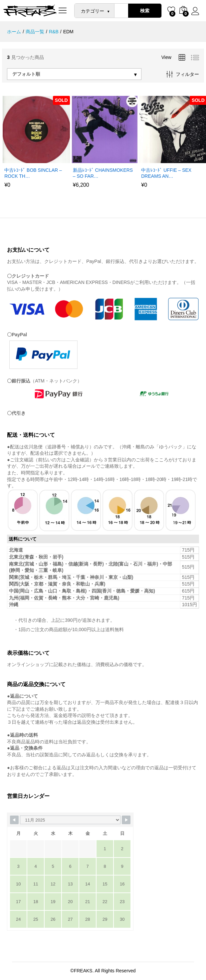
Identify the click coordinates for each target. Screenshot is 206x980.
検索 (145, 11)
